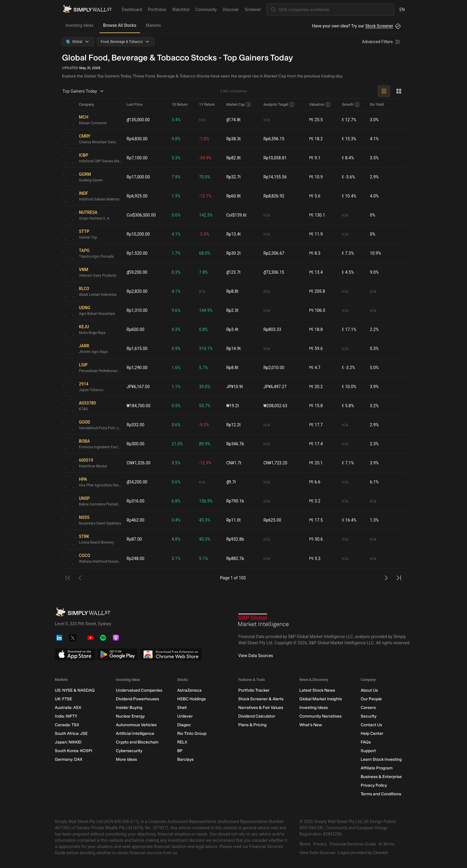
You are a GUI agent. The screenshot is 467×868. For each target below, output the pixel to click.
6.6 (315, 482)
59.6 (316, 349)
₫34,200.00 (137, 482)
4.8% (176, 539)
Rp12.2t (233, 425)
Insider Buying (129, 708)
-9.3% (204, 425)
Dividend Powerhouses (137, 699)
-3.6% (348, 177)
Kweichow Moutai (93, 466)
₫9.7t (231, 482)
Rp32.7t (233, 177)
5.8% (348, 406)
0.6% (176, 215)
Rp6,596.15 (274, 139)
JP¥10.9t (235, 387)
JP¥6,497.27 (275, 387)
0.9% (176, 349)
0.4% (176, 520)
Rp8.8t (232, 291)
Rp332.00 (136, 425)
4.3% (176, 329)
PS (311, 310)
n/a (202, 120)
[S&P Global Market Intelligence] (264, 621)
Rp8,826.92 (274, 196)
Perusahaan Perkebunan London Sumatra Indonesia (100, 371)
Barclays (185, 759)
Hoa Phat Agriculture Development (100, 485)
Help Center (372, 734)
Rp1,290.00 (137, 368)
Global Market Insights (321, 699)
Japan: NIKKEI (68, 742)
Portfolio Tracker (254, 690)
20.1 (316, 463)
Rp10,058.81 (275, 158)
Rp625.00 (273, 520)
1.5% (176, 196)
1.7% (176, 253)
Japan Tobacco (91, 390)
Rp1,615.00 (137, 349)
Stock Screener (379, 26)
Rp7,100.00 (137, 158)
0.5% (176, 406)
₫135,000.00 (138, 120)
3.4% (176, 120)
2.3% (374, 444)
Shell (182, 708)
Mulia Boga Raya (92, 333)
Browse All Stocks (120, 25)
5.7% (203, 368)
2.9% (374, 177)
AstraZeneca (189, 690)
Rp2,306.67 (274, 253)
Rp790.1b (235, 501)
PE (311, 120)
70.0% (205, 177)
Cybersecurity (129, 751)
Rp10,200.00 (138, 234)
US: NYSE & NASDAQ (75, 690)
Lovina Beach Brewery (96, 542)
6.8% (176, 501)
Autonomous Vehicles (136, 725)
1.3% (374, 520)
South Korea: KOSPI (74, 751)
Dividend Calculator (257, 716)
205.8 (317, 291)
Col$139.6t (236, 215)
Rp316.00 (136, 501)
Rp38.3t (233, 139)
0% (373, 215)
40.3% (205, 539)
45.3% (205, 520)
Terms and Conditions (381, 794)
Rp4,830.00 (137, 139)
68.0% (205, 253)
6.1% (374, 482)
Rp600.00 (136, 329)
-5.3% (204, 234)
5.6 (315, 196)
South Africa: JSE (71, 734)
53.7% (205, 406)
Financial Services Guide (353, 844)
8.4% (348, 158)
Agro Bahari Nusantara (97, 314)
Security (369, 716)
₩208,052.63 (275, 406)
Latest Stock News (317, 690)
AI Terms (386, 844)
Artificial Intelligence (135, 734)
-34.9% (205, 158)
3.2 (315, 501)
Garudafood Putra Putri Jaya (100, 428)
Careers (368, 708)
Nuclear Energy (130, 716)
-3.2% (348, 368)
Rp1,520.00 (137, 253)
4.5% (348, 272)
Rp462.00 (136, 520)
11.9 (316, 234)
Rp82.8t (233, 158)
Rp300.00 (136, 444)
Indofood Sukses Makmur (99, 199)
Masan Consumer (93, 123)
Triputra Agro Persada (96, 256)
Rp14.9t (233, 349)
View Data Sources (256, 656)
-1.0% (204, 139)
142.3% (206, 215)
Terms (305, 844)
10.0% (349, 387)
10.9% (376, 253)
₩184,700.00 (138, 406)
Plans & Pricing (252, 725)
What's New (311, 725)
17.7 (316, 425)
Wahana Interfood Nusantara (100, 561)
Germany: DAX (69, 759)
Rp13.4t (233, 234)
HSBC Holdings (192, 699)
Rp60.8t (233, 196)
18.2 (316, 139)
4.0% (374, 196)
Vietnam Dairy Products (98, 276)
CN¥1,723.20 (275, 463)
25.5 (316, 120)
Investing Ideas (80, 25)
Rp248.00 (136, 559)
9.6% (176, 310)
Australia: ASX (68, 708)
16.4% (349, 520)
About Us (369, 690)
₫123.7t (233, 272)
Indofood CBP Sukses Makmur (100, 161)
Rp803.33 (273, 329)
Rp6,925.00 (137, 196)
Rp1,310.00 (137, 310)
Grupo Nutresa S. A (94, 218)
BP (180, 751)
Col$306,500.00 (141, 215)
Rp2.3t (232, 310)
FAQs (366, 742)
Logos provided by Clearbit (363, 853)
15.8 (316, 406)
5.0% (374, 368)
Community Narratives (320, 716)
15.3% (349, 139)
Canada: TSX (67, 725)
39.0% (205, 387)
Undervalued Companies (139, 690)
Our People (371, 699)
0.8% (203, 329)
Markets (154, 25)
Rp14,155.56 (275, 177)
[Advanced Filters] (382, 42)
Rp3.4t (232, 329)
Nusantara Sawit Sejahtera (100, 523)
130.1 (317, 215)
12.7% (349, 120)
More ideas (126, 759)
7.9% (176, 177)
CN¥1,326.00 (138, 463)
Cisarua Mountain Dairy (97, 142)
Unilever (185, 716)
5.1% (176, 559)
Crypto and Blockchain (137, 742)
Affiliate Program (377, 768)
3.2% (374, 406)
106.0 (317, 311)
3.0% (374, 120)
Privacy (320, 844)
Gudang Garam (91, 180)
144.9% (206, 310)
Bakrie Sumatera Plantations (100, 504)
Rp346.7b (235, 444)
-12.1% (205, 196)
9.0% (374, 272)
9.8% (176, 139)
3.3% (176, 158)
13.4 (316, 272)
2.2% (374, 329)
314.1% (206, 349)
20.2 (316, 387)
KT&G (83, 409)
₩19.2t (233, 406)
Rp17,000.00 (138, 177)
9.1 (315, 158)
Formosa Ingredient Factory (100, 447)
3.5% (374, 158)
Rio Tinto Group (192, 734)
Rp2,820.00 (137, 291)
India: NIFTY (66, 716)
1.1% (176, 387)
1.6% (176, 368)
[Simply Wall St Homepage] (87, 9)
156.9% (206, 501)
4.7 (315, 368)
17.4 (316, 444)
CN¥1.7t (234, 463)
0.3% (176, 272)
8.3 (315, 253)
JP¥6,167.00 (138, 387)
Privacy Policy (374, 785)
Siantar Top (88, 237)
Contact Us (371, 725)
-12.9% (205, 463)
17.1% (349, 330)
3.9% (374, 387)
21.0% (177, 444)
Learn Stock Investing (381, 759)
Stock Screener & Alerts (261, 699)
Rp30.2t (233, 253)
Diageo (184, 725)
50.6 (316, 539)
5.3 (315, 559)
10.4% (349, 196)
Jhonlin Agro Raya (93, 352)
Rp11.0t (233, 520)
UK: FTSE (63, 699)
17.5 (316, 520)
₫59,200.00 (137, 272)
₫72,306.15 (274, 272)
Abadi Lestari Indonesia (98, 295)
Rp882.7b (235, 559)
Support (368, 751)
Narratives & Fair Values (261, 708)
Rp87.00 (134, 539)
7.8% (203, 272)
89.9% (205, 444)
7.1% (348, 463)
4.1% (374, 139)
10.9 (316, 177)
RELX (182, 742)
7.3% (348, 253)
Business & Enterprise (381, 777)
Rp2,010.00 (274, 368)
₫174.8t (233, 120)
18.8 (316, 330)
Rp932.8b (235, 539)
